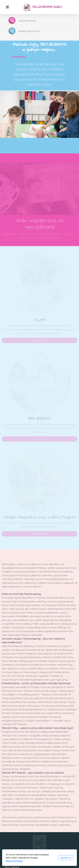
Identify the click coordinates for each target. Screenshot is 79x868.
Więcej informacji (14, 861)
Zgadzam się (66, 858)
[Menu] (7, 7)
